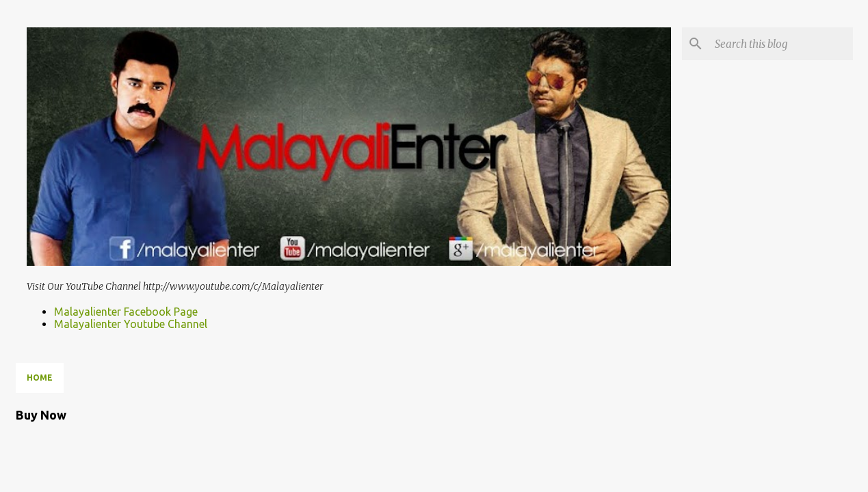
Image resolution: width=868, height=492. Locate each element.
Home (40, 378)
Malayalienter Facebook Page (126, 312)
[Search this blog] (781, 44)
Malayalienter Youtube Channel (131, 324)
